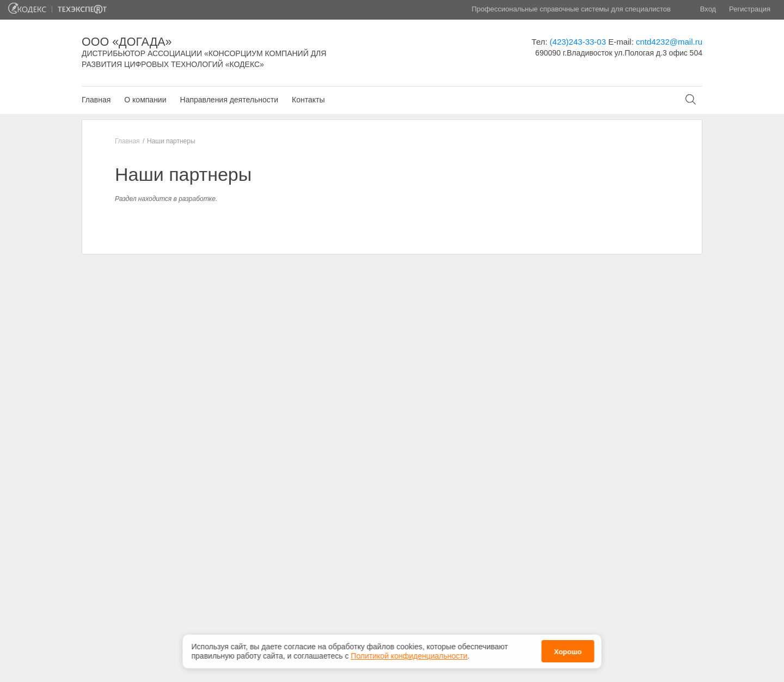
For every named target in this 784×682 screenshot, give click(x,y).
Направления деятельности (229, 100)
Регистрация (750, 9)
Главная (96, 100)
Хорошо (568, 648)
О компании (145, 100)
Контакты (308, 100)
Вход (708, 9)
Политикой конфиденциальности (409, 653)
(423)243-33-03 (578, 42)
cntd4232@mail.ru (669, 42)
